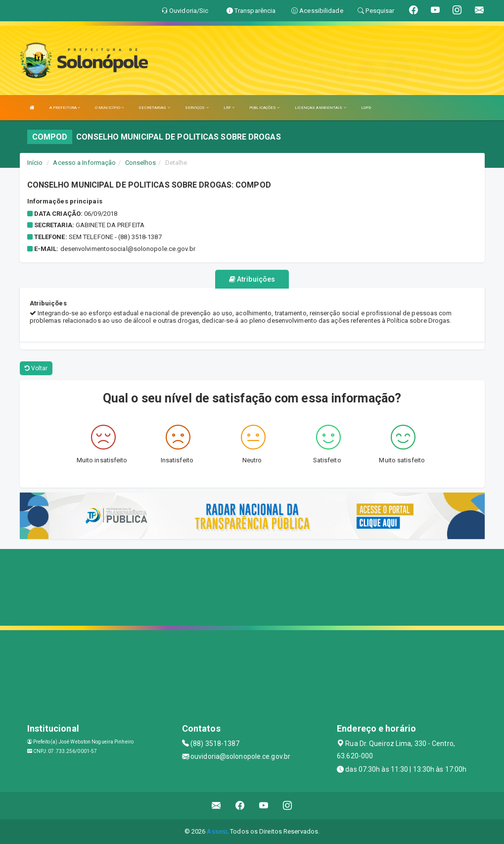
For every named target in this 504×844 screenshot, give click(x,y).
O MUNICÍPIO (109, 108)
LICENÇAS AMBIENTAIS (321, 108)
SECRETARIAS (154, 108)
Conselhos (141, 163)
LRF (229, 108)
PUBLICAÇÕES (264, 108)
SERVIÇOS (197, 108)
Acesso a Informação (84, 163)
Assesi (217, 831)
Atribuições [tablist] (252, 279)
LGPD (366, 108)
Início (35, 163)
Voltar (36, 368)
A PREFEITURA (65, 108)
